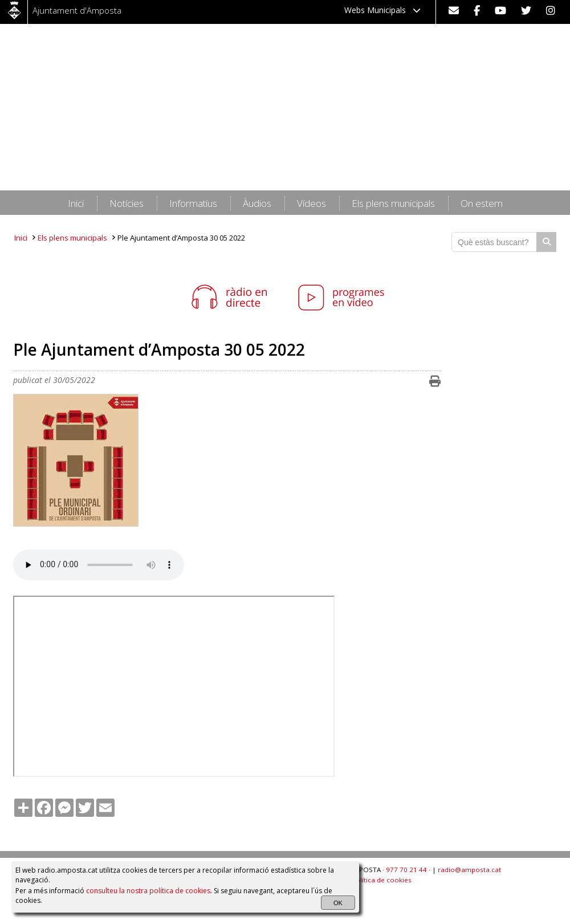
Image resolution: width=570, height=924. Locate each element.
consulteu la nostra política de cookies (148, 891)
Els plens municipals (72, 238)
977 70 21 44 (406, 870)
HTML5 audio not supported (99, 565)
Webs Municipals (382, 10)
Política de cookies (382, 880)
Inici (21, 238)
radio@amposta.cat (469, 870)
